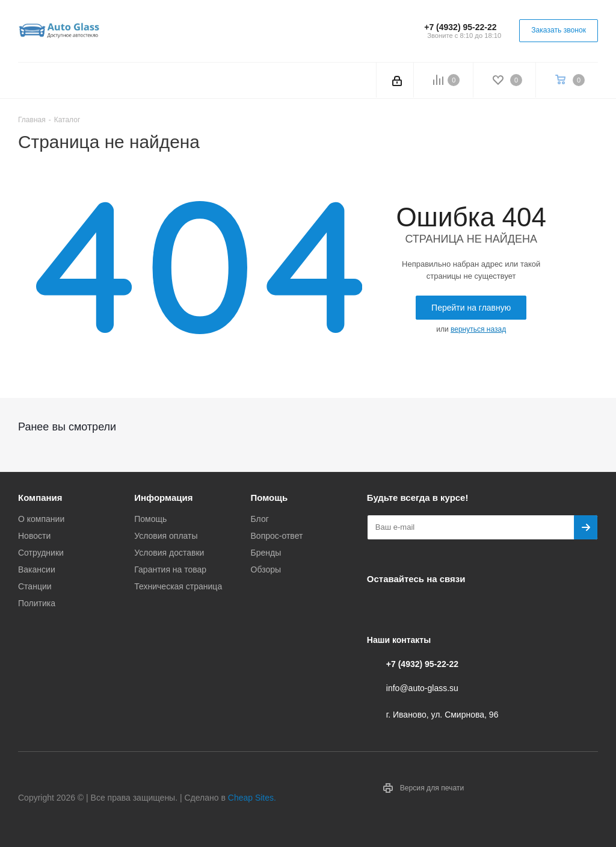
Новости (34, 536)
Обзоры (266, 569)
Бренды (266, 553)
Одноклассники (439, 607)
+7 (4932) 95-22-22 (460, 27)
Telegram (409, 607)
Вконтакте (379, 607)
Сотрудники (41, 553)
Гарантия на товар (170, 569)
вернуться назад (478, 329)
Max (469, 607)
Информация (163, 498)
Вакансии (37, 569)
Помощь (150, 519)
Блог (260, 519)
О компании (41, 519)
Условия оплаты (166, 536)
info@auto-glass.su (422, 688)
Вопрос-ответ (277, 536)
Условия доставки (169, 553)
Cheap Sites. (252, 798)
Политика (37, 603)
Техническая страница (178, 586)
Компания (40, 498)
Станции (35, 586)
